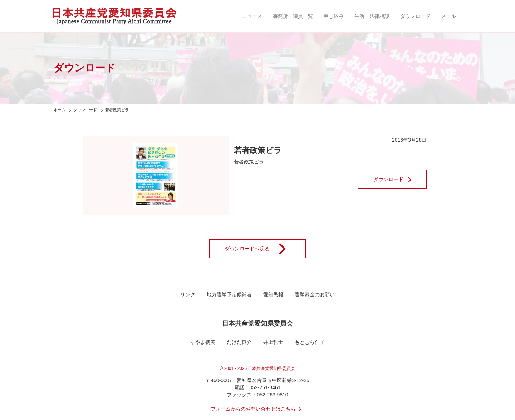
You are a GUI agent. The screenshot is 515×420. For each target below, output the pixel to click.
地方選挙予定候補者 (229, 294)
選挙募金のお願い (315, 294)
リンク (188, 294)
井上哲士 (273, 342)
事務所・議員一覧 (293, 16)
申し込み (334, 16)
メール (448, 16)
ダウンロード (415, 16)
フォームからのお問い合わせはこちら (257, 409)
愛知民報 (273, 294)
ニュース (252, 16)
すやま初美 (203, 342)
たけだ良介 (239, 342)
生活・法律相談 (372, 16)
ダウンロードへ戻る (260, 249)
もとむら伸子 (310, 342)
